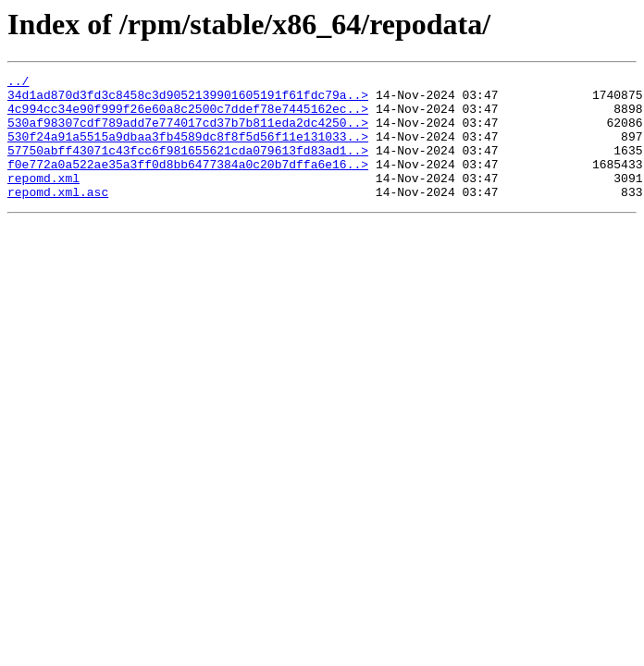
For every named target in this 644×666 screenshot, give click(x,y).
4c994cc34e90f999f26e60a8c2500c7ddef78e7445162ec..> (188, 117)
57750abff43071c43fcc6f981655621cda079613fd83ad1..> (188, 166)
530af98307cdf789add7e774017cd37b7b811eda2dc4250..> (188, 133)
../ (18, 83)
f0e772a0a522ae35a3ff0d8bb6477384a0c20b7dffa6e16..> (188, 183)
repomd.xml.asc (58, 216)
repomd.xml (43, 200)
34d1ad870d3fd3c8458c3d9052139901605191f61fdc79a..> (188, 100)
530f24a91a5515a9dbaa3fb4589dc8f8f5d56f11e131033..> (188, 150)
